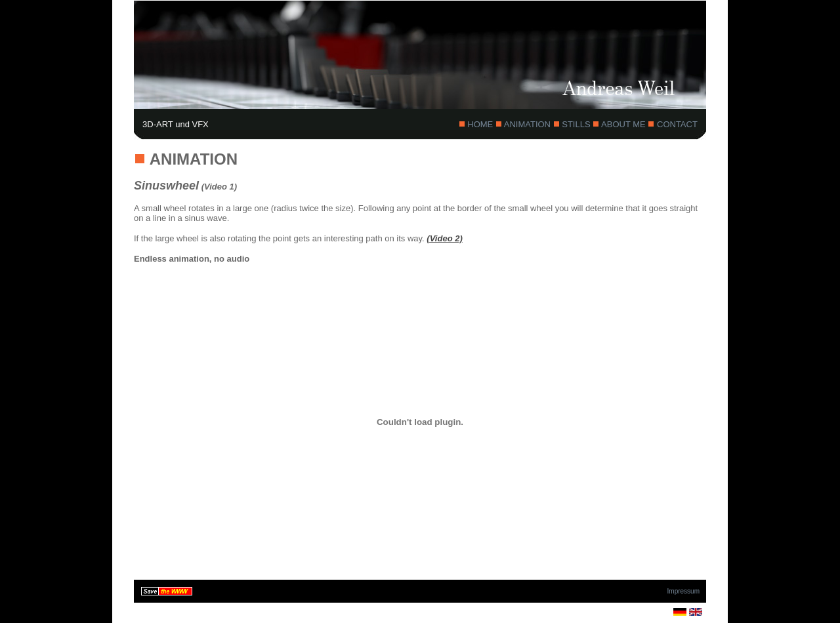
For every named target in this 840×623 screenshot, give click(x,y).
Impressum (683, 591)
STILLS (577, 124)
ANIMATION (528, 124)
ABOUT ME (623, 124)
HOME (480, 124)
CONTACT (676, 124)
